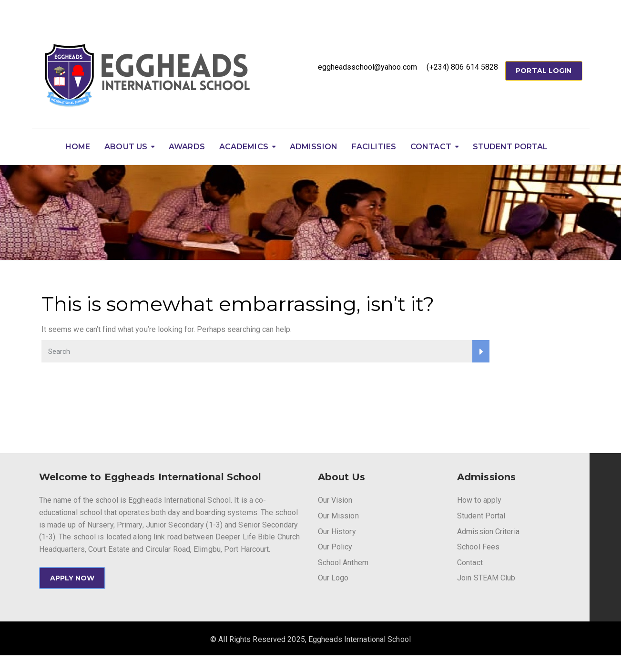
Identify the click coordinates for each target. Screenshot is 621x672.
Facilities (374, 147)
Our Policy (335, 547)
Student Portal (510, 147)
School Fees (478, 547)
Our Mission (338, 516)
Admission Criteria (488, 532)
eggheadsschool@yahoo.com (367, 67)
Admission (314, 147)
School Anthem (343, 563)
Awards (187, 147)
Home (78, 147)
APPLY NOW (72, 578)
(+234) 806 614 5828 (462, 67)
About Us (126, 147)
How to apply (479, 500)
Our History (337, 532)
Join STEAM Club (486, 578)
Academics (244, 147)
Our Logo (333, 578)
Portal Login (544, 71)
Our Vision (335, 500)
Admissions (486, 477)
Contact (431, 147)
